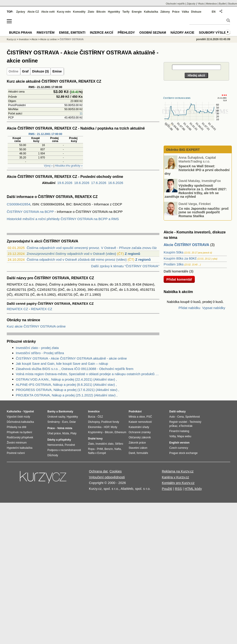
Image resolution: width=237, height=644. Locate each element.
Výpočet (29, 412)
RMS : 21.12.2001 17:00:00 (45, 134)
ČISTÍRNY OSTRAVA (72, 39)
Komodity (79, 12)
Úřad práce (54, 433)
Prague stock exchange (183, 453)
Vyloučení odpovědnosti (107, 477)
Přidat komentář (179, 279)
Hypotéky (114, 12)
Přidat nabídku (189, 308)
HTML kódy (193, 489)
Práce (176, 12)
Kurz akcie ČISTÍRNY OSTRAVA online (36, 326)
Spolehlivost (193, 417)
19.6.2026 (65, 183)
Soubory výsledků (216, 33)
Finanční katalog (179, 431)
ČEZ (100, 417)
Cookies (116, 471)
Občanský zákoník (140, 437)
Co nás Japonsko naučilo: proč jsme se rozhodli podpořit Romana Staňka (204, 212)
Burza (92, 417)
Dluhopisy (94, 422)
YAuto (201, 4)
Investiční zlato (104, 444)
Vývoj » (48, 166)
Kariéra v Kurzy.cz (175, 477)
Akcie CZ (33, 12)
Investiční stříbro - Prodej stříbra (40, 353)
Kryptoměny (95, 432)
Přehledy (126, 33)
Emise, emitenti (72, 33)
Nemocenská (55, 445)
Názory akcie (182, 33)
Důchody (53, 455)
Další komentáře (176, 271)
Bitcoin (101, 12)
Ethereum (120, 432)
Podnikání (135, 412)
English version (179, 443)
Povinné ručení (16, 453)
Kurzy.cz (11, 39)
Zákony (165, 12)
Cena (180, 417)
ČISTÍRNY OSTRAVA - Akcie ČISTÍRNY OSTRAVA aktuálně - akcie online (71, 358)
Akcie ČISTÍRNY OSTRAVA (186, 245)
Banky (51, 412)
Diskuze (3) (40, 71)
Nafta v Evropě (97, 453)
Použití (167, 489)
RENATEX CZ (18, 309)
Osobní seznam (153, 33)
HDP (107, 427)
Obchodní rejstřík (175, 4)
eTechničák (186, 426)
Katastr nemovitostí (140, 422)
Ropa (91, 449)
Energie (137, 12)
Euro (65, 422)
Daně (132, 453)
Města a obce (137, 417)
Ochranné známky (140, 432)
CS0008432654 (19, 204)
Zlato (91, 12)
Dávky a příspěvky (59, 440)
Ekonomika (95, 427)
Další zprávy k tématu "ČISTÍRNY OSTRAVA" (125, 266)
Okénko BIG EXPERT (182, 150)
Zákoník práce (137, 443)
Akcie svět (48, 12)
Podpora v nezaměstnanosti (64, 450)
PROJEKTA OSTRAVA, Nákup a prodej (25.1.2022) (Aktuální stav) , (67, 395)
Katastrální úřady (139, 427)
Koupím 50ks (174, 252)
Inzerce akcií (101, 33)
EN (214, 12)
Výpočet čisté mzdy (18, 417)
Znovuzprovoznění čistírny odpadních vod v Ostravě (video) (71, 254)
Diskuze (196, 12)
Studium (232, 4)
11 (81, 114)
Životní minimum (17, 443)
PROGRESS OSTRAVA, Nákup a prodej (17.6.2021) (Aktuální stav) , (67, 390)
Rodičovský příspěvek (20, 437)
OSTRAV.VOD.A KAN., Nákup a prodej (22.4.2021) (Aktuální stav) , (66, 379)
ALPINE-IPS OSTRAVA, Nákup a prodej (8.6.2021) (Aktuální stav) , (66, 385)
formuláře (142, 453)
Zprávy (21, 12)
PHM (100, 449)
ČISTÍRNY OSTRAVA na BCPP (30, 212)
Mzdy (114, 427)
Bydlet (222, 4)
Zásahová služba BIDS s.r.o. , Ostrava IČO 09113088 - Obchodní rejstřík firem (75, 369)
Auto (172, 417)
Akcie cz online (48, 39)
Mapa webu (184, 436)
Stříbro (119, 444)
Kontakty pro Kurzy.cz (178, 483)
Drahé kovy (95, 439)
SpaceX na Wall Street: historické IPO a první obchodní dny (197, 170)
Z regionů (132, 254)
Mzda (66, 433)
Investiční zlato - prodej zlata (37, 348)
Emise (57, 71)
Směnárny (54, 422)
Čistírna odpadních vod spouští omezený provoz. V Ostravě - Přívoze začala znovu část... (94, 248)
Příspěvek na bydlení (19, 432)
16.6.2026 (116, 183)
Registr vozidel (178, 422)
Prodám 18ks (174, 264)
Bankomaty (66, 412)
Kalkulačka (151, 12)
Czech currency (179, 448)
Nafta (118, 449)
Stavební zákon (138, 448)
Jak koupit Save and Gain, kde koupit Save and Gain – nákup (62, 364)
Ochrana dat (98, 471)
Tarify (126, 12)
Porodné (70, 445)
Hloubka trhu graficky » (69, 166)
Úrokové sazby (56, 417)
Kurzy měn (64, 12)
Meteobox (211, 4)
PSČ (149, 417)
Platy (73, 433)
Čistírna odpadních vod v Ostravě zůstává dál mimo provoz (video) (77, 259)
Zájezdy (191, 4)
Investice (24, 39)
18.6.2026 (82, 183)
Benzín (109, 449)
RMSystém (45, 33)
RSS (178, 489)
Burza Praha (21, 33)
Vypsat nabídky (214, 308)
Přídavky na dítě (17, 427)
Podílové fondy (110, 422)
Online (14, 71)
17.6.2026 (99, 183)
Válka (185, 12)
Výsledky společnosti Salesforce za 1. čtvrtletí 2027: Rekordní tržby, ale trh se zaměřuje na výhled (196, 191)
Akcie (34, 39)
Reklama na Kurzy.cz (178, 471)
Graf (25, 71)
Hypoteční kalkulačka (20, 448)
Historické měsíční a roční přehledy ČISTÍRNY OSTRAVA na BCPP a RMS (63, 219)
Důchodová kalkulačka (20, 422)
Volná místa (65, 428)
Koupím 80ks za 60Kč (180, 258)
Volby (172, 436)
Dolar (73, 422)
